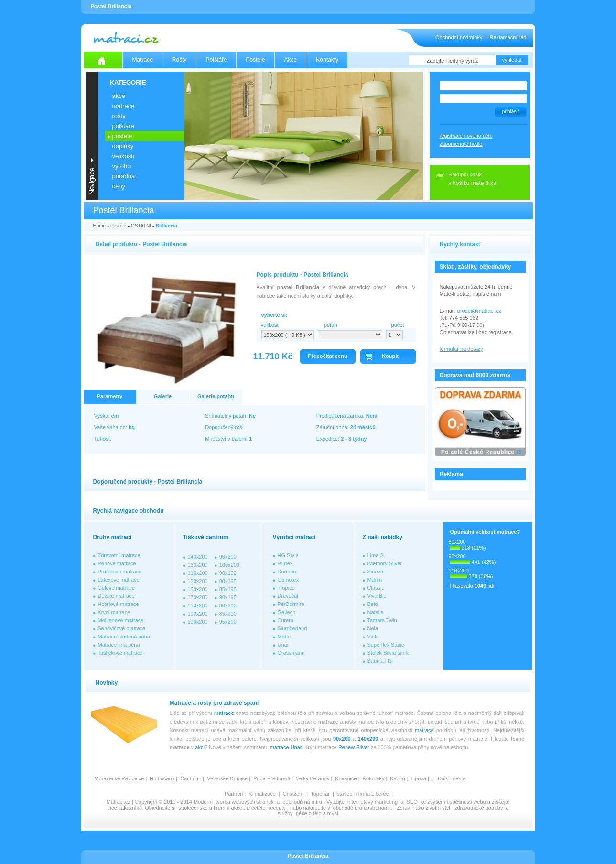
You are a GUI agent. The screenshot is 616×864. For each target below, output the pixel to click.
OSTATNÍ (141, 226)
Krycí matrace (114, 612)
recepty (277, 808)
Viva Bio (377, 596)
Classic (376, 588)
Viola (373, 637)
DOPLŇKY (123, 146)
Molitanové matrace (121, 620)
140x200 (198, 557)
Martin (375, 580)
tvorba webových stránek (245, 802)
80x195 (228, 581)
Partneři (234, 794)
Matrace (143, 60)
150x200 (198, 589)
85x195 (228, 589)
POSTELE (122, 136)
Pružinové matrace (120, 572)
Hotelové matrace (119, 604)
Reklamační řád (508, 37)
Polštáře (216, 60)
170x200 (198, 597)
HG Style (288, 555)
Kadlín (397, 778)
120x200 (198, 581)
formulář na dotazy (461, 349)
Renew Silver (354, 747)
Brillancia (167, 226)
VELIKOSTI (123, 156)
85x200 (228, 614)
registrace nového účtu (466, 136)
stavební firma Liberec (363, 794)
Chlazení (293, 794)
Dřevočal (288, 596)
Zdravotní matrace (119, 555)
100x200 (229, 565)
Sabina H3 (380, 661)
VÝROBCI (122, 166)
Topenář (320, 794)
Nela (373, 628)
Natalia (376, 612)
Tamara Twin (382, 620)
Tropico (286, 588)
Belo (373, 604)
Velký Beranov (313, 778)
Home (100, 226)
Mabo (284, 637)
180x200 (198, 605)
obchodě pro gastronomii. (363, 808)
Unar (283, 645)
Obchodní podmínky (459, 37)
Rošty (179, 60)
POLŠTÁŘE (123, 126)
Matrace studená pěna (124, 637)
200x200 (198, 622)
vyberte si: (275, 315)
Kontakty (327, 60)
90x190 (228, 573)
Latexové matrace (119, 580)
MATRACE (124, 106)
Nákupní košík (465, 174)
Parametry (110, 396)
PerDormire (291, 604)
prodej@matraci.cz (479, 311)
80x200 (228, 605)
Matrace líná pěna (119, 645)
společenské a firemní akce (211, 808)
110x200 (198, 573)
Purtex (285, 563)
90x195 (228, 597)
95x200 (228, 622)
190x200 (198, 614)
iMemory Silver (385, 563)
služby (286, 813)
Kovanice (346, 778)
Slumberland (292, 628)
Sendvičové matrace (122, 628)
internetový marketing (373, 802)
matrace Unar (286, 747)
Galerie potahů (216, 396)
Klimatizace (262, 794)
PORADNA (124, 176)
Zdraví (404, 808)
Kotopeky (374, 778)
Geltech (287, 612)
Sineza (376, 572)
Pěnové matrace (117, 563)
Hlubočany (162, 778)
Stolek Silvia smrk (388, 653)
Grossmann (291, 653)
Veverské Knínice (227, 778)
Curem (286, 620)
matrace (224, 713)
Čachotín (191, 778)
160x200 (198, 565)
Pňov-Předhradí (272, 778)
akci (200, 747)
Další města (452, 778)
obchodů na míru (302, 802)
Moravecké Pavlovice (119, 778)
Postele (256, 60)
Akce (291, 60)
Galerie (163, 396)
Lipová (418, 778)
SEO (412, 802)
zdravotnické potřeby (479, 808)
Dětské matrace (116, 596)
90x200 (228, 557)
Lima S (376, 555)
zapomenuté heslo (461, 144)
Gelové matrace (117, 588)
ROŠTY (119, 116)
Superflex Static (386, 645)
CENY (119, 186)
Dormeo (287, 572)
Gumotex (288, 580)
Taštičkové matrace (120, 653)
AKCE (119, 96)
